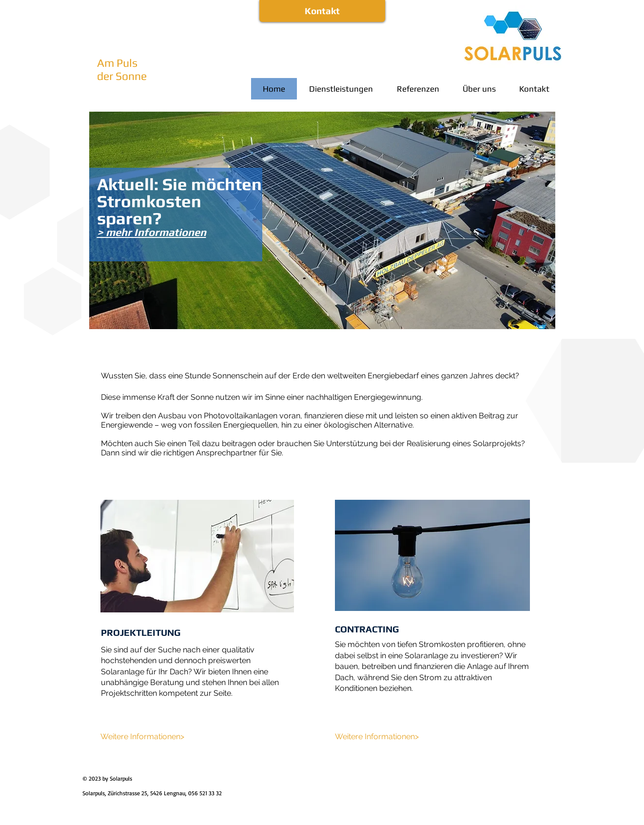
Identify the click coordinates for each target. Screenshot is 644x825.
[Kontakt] (322, 11)
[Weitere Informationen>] (143, 737)
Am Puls (117, 63)
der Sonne (122, 76)
